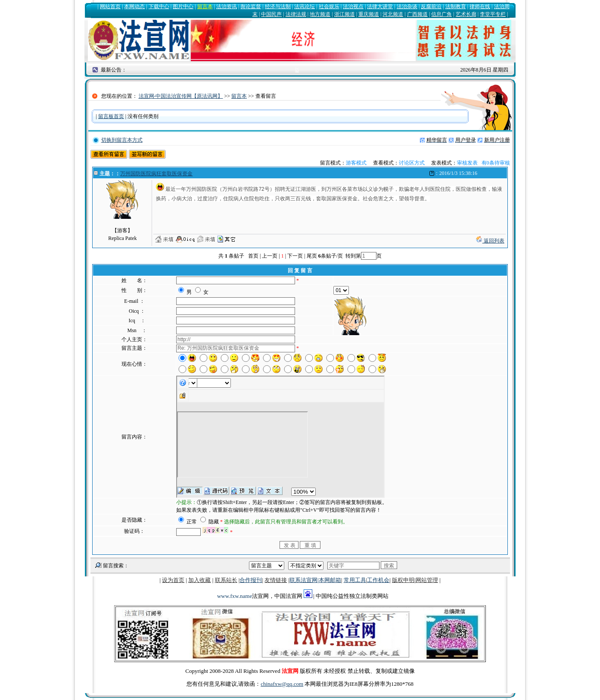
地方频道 (320, 14)
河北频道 (393, 14)
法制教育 (456, 6)
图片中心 (183, 6)
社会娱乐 (329, 6)
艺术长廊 (466, 14)
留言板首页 (111, 116)
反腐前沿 (431, 6)
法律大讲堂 (380, 6)
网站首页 (110, 6)
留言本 (205, 6)
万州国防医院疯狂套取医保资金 (156, 174)
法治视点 (353, 6)
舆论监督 (251, 6)
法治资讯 (227, 6)
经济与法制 (278, 6)
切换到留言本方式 (122, 140)
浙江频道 (345, 14)
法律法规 (296, 14)
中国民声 (271, 14)
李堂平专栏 (493, 14)
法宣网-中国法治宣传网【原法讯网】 (181, 96)
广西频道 (417, 14)
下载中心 (159, 6)
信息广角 (441, 14)
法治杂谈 (407, 6)
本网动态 (134, 6)
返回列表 (490, 241)
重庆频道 (369, 14)
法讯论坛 (305, 6)
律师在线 (480, 6)
